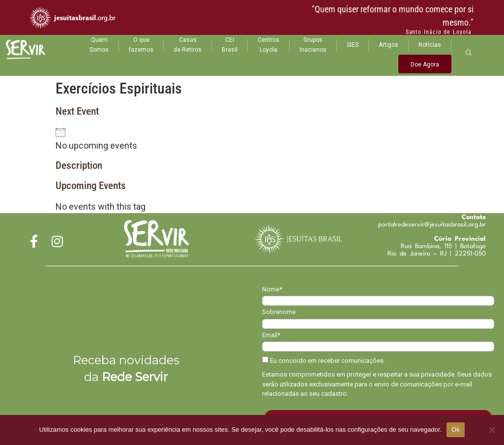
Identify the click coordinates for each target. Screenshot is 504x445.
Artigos (388, 45)
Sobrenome (279, 312)
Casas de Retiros (188, 45)
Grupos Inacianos (313, 45)
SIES (353, 45)
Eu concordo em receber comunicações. (324, 360)
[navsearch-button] (469, 52)
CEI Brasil (230, 45)
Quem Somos (99, 45)
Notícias (430, 45)
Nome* (272, 289)
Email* (271, 335)
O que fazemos (141, 45)
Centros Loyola (268, 45)
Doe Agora (425, 64)
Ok (456, 429)
